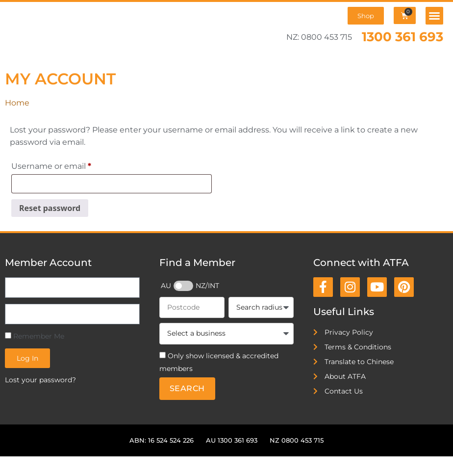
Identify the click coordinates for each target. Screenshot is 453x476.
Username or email (69, 165)
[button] (434, 16)
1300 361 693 (403, 37)
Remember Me (35, 336)
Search (187, 388)
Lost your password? (40, 380)
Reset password (50, 208)
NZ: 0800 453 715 (319, 37)
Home (17, 103)
